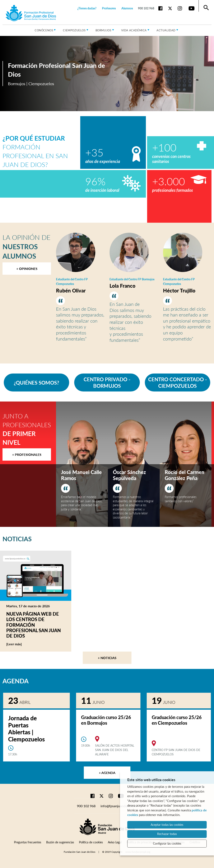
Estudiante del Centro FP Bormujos (132, 279)
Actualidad (166, 30)
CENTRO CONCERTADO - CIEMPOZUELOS (178, 383)
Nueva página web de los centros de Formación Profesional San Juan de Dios (34, 625)
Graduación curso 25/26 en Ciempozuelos (177, 720)
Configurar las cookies (167, 843)
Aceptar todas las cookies (167, 825)
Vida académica (134, 30)
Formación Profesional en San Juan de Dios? (35, 151)
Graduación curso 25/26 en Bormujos (106, 720)
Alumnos (127, 8)
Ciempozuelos (74, 30)
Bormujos (103, 30)
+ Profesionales (27, 454)
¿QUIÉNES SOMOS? (36, 383)
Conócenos (44, 30)
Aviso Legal (115, 842)
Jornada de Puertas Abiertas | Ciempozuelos (26, 729)
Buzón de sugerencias (60, 842)
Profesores (109, 8)
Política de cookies (91, 842)
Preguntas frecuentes (28, 842)
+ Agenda (107, 773)
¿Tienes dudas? (87, 8)
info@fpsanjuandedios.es (119, 806)
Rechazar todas (167, 834)
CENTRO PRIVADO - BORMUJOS (107, 383)
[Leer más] (22, 644)
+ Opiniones (27, 269)
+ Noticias (107, 658)
